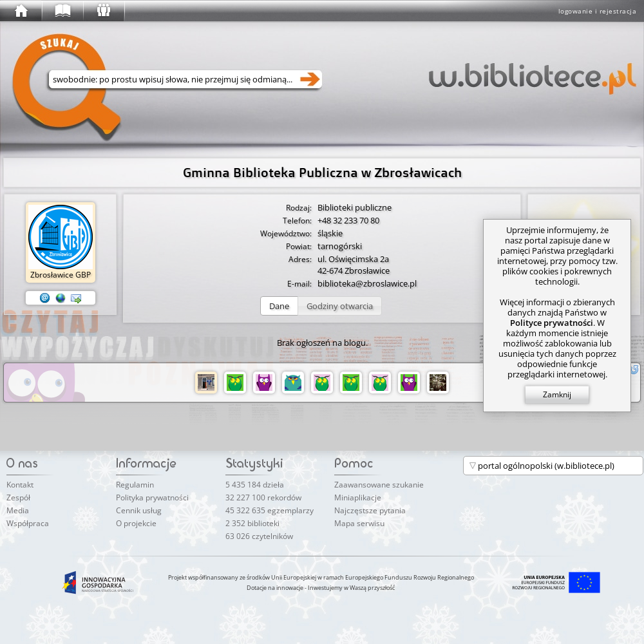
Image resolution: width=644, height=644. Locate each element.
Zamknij (557, 394)
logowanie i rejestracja (598, 11)
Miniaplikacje (358, 497)
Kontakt (20, 485)
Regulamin (135, 485)
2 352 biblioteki (252, 523)
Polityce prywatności (552, 323)
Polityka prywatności (152, 497)
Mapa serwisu (359, 523)
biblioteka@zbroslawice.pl (367, 283)
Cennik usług (139, 510)
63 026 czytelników (259, 536)
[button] (279, 306)
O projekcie (136, 523)
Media (18, 510)
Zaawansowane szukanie (379, 485)
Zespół (18, 497)
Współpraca (28, 523)
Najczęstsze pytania (370, 510)
